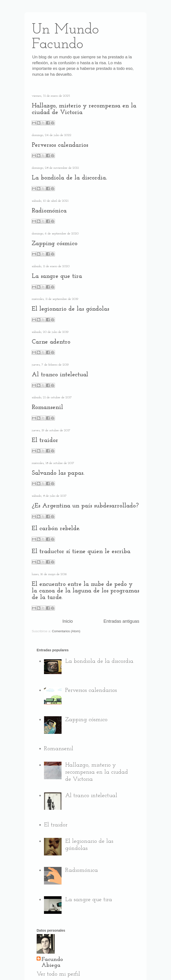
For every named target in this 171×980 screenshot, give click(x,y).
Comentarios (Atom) (66, 631)
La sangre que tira (57, 276)
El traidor (45, 440)
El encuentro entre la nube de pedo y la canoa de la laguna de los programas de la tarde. (85, 591)
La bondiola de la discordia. (69, 178)
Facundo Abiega (52, 962)
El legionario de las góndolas (70, 309)
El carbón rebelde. (56, 529)
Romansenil (47, 407)
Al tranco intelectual (60, 375)
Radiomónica (49, 211)
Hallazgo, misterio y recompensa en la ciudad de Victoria (97, 772)
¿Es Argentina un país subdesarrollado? (85, 506)
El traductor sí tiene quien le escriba (81, 552)
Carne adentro (51, 342)
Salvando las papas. (58, 473)
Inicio (67, 621)
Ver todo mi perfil (58, 974)
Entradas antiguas (121, 621)
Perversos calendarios (60, 145)
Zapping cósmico (55, 244)
